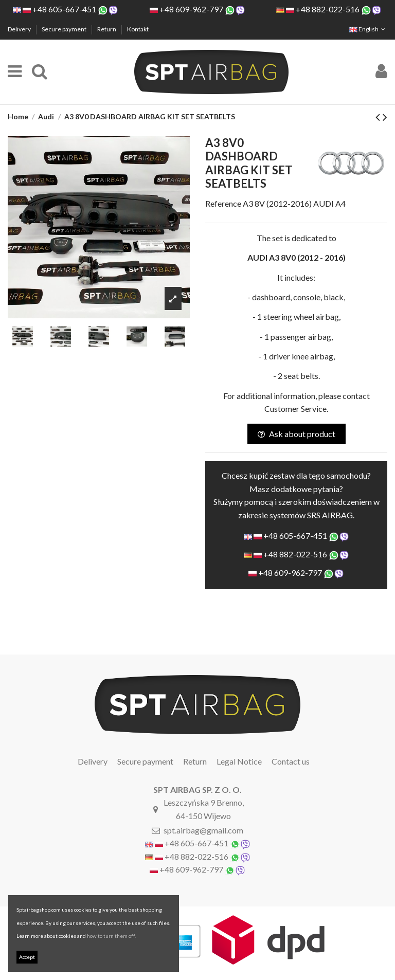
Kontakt (138, 29)
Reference (223, 203)
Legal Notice (239, 761)
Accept (27, 957)
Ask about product (297, 434)
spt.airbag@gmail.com (203, 830)
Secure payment (65, 29)
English (368, 29)
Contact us (291, 761)
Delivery (20, 29)
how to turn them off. (111, 936)
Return (107, 29)
